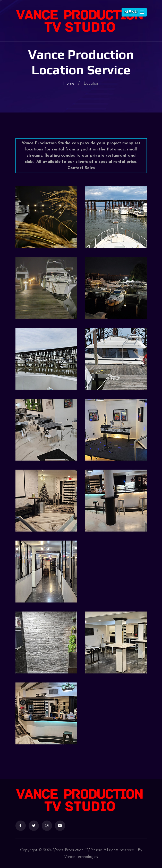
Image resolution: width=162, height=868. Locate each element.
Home (69, 84)
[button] (134, 12)
